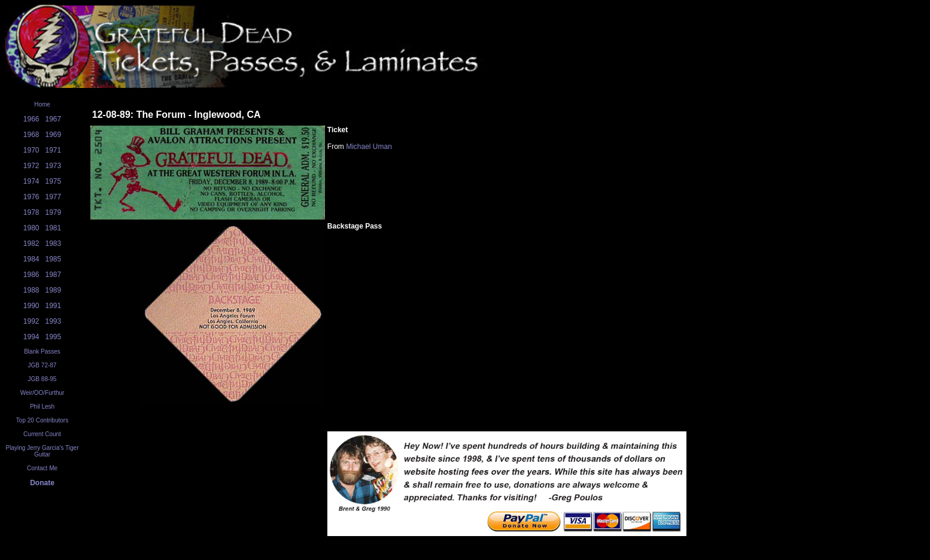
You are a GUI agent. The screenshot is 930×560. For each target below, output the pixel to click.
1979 (54, 212)
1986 (31, 275)
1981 (54, 228)
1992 (31, 321)
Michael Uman (369, 147)
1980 (31, 228)
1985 (54, 259)
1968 (31, 135)
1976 (31, 197)
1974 (31, 181)
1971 (54, 150)
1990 (31, 306)
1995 (54, 337)
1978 (31, 212)
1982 (31, 244)
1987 (54, 275)
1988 (31, 290)
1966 (31, 119)
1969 (54, 135)
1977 (54, 197)
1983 (54, 244)
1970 (31, 150)
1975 (54, 181)
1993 (54, 321)
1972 (31, 166)
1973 (54, 166)
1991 (54, 306)
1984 (31, 259)
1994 (31, 337)
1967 (54, 119)
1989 (54, 290)
